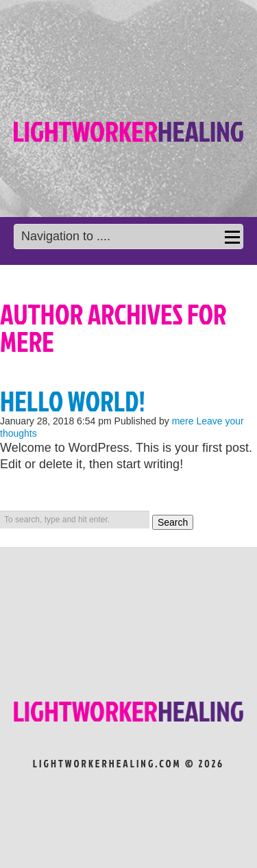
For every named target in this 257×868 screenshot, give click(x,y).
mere (183, 421)
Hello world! (73, 401)
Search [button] (173, 522)
